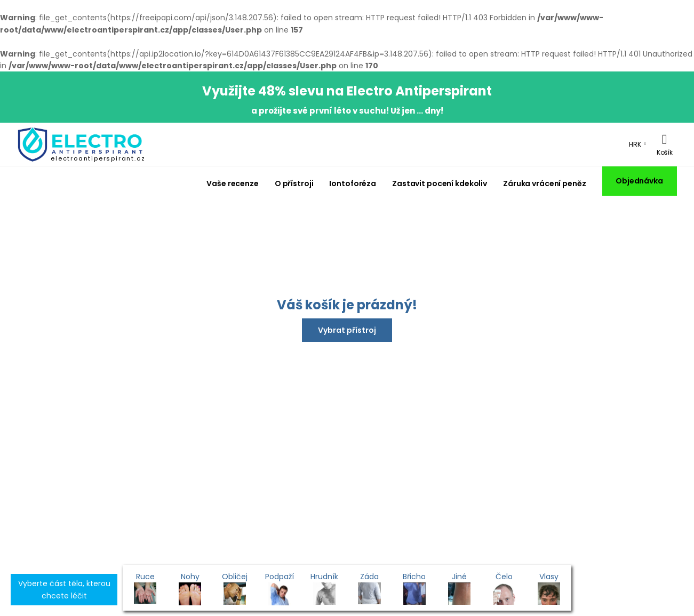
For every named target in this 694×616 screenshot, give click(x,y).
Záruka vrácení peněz (544, 183)
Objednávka (639, 181)
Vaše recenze (233, 183)
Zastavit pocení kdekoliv (440, 183)
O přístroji (294, 183)
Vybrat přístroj (347, 330)
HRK (635, 144)
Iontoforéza (353, 183)
